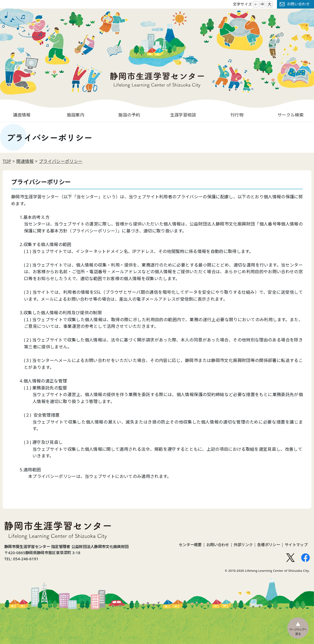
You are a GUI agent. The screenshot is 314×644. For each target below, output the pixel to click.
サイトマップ (296, 545)
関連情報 (25, 161)
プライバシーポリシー (61, 161)
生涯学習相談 (183, 115)
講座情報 (22, 115)
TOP (7, 161)
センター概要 (190, 545)
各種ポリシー (269, 545)
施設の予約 (129, 115)
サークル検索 (291, 115)
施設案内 (76, 115)
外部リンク (243, 545)
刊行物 (237, 115)
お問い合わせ (298, 4)
